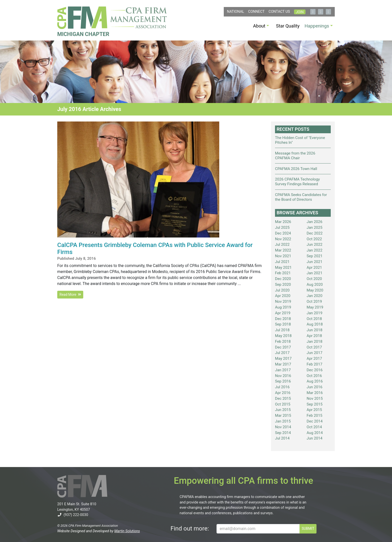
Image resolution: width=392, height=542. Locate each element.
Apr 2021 (314, 267)
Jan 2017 (283, 370)
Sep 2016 (283, 381)
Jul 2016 (282, 387)
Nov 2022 (283, 239)
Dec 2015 (283, 398)
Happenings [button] (317, 26)
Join (300, 12)
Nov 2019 (283, 301)
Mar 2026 (283, 222)
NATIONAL (236, 12)
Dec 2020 (283, 279)
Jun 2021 (315, 262)
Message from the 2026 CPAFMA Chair (295, 156)
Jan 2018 (315, 341)
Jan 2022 (315, 250)
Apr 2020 (283, 296)
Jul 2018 (282, 330)
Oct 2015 (283, 404)
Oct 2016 (314, 376)
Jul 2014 (282, 438)
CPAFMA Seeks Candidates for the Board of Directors (301, 197)
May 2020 (315, 290)
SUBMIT (308, 528)
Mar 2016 (315, 393)
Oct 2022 (314, 239)
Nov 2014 (283, 427)
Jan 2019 (315, 313)
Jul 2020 (282, 290)
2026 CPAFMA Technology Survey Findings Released (297, 182)
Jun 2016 (315, 387)
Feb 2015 (315, 415)
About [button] (259, 26)
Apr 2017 (314, 358)
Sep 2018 (283, 324)
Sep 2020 (283, 284)
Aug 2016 (315, 381)
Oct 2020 (314, 279)
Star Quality (288, 26)
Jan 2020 (315, 296)
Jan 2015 (283, 421)
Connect (256, 12)
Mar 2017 (283, 364)
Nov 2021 (283, 256)
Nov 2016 (283, 376)
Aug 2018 (315, 324)
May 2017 (283, 358)
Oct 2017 (314, 347)
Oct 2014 (314, 427)
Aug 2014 (315, 433)
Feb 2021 (283, 273)
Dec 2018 (283, 319)
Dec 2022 (315, 233)
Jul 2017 (282, 353)
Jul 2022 (282, 244)
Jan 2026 (315, 222)
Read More (70, 294)
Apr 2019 (283, 313)
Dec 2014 (315, 421)
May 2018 (283, 336)
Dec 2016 (315, 370)
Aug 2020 (315, 284)
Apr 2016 (283, 393)
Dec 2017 (283, 347)
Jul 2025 (282, 227)
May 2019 (315, 307)
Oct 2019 (314, 301)
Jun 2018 (315, 330)
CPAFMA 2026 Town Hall (296, 169)
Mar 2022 (283, 250)
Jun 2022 (315, 244)
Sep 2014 (283, 433)
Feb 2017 (315, 364)
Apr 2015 (314, 410)
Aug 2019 (283, 307)
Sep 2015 (315, 404)
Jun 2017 (315, 353)
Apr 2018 (314, 336)
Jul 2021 (282, 262)
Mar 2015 (283, 415)
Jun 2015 (283, 410)
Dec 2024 (283, 233)
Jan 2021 (315, 273)
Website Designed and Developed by (98, 531)
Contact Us (279, 12)
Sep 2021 (315, 256)
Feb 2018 (283, 341)
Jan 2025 (315, 227)
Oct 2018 (314, 319)
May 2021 (283, 267)
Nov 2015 (315, 398)
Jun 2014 (315, 438)
